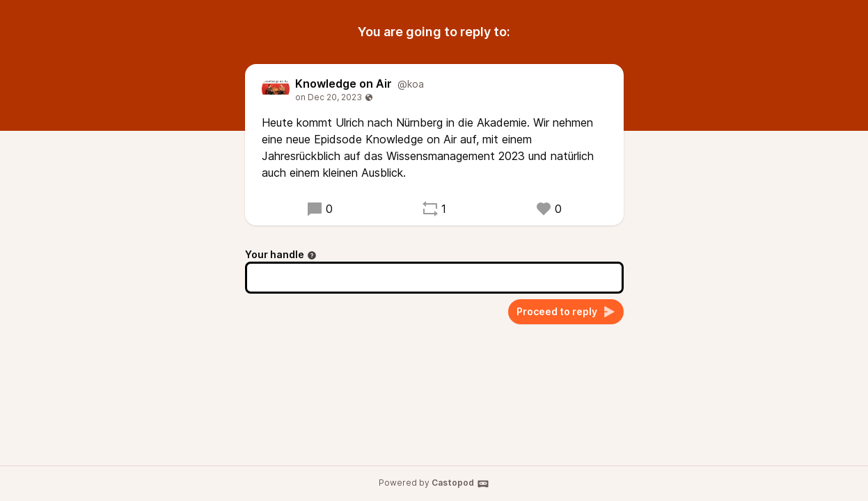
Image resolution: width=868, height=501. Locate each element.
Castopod (460, 484)
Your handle (281, 254)
